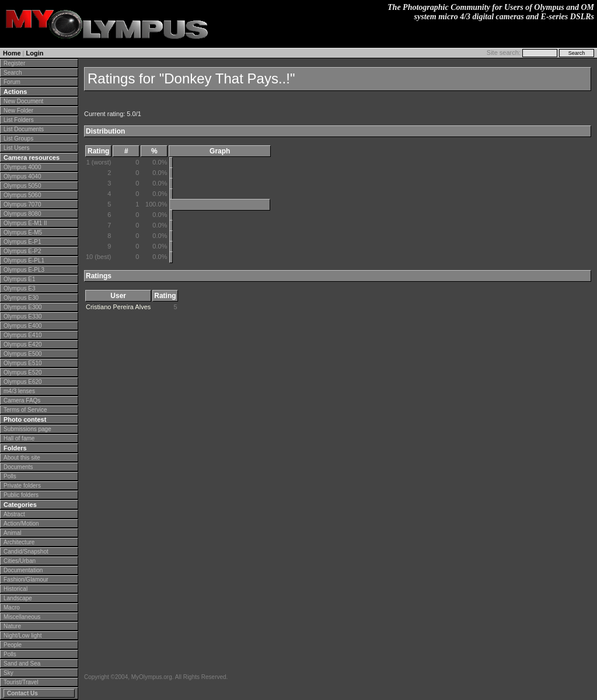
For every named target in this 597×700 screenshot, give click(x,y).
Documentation (23, 570)
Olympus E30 (21, 298)
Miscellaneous (22, 617)
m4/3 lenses (19, 391)
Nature (12, 626)
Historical (15, 589)
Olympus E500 (23, 354)
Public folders (21, 495)
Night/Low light (23, 636)
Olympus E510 (23, 363)
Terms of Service (25, 410)
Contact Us (22, 693)
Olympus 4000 (22, 167)
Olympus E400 (23, 326)
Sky (8, 673)
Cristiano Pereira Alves (118, 307)
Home (12, 53)
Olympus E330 (23, 316)
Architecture (19, 542)
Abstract (14, 514)
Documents (18, 467)
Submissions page (27, 429)
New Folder (18, 111)
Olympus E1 (19, 279)
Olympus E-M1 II (25, 223)
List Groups (18, 139)
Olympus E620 (23, 382)
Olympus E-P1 (22, 242)
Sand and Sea (22, 664)
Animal (13, 533)
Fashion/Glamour (26, 580)
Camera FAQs (22, 400)
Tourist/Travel (21, 682)
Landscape (18, 598)
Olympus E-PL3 (24, 270)
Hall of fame (19, 438)
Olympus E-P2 (22, 251)
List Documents (24, 129)
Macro (12, 608)
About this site (22, 458)
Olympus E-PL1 (24, 260)
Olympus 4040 (22, 176)
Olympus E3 (19, 288)
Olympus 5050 (22, 186)
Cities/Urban (20, 561)
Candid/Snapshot (26, 552)
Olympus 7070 (22, 204)
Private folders (22, 486)
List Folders (19, 120)
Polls (10, 476)
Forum (12, 82)
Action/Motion (21, 524)
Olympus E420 (23, 344)
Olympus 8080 (22, 214)
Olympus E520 (23, 372)
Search (13, 73)
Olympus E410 (23, 335)
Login (35, 53)
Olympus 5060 (22, 195)
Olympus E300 (23, 307)
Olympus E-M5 (23, 232)
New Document (23, 101)
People (13, 645)
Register (14, 63)
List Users (16, 148)
